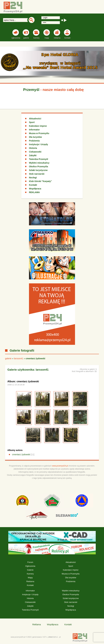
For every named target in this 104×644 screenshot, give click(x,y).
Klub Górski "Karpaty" (40, 181)
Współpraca (35, 189)
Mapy (30, 578)
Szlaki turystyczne (38, 170)
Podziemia (34, 141)
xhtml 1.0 (52, 637)
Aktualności (35, 119)
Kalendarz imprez (38, 126)
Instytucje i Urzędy (39, 144)
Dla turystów (35, 137)
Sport (32, 122)
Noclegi (33, 178)
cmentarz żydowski (21, 454)
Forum (30, 562)
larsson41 (19, 358)
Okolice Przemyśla (39, 166)
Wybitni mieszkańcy (39, 163)
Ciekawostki (35, 152)
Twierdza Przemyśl (39, 159)
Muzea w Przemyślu (39, 133)
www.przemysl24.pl (60, 466)
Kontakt (33, 185)
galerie (8, 358)
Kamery (30, 574)
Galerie (30, 570)
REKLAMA (34, 192)
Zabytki (33, 155)
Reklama (30, 581)
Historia (33, 148)
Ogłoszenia (30, 566)
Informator (34, 130)
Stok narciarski (37, 174)
